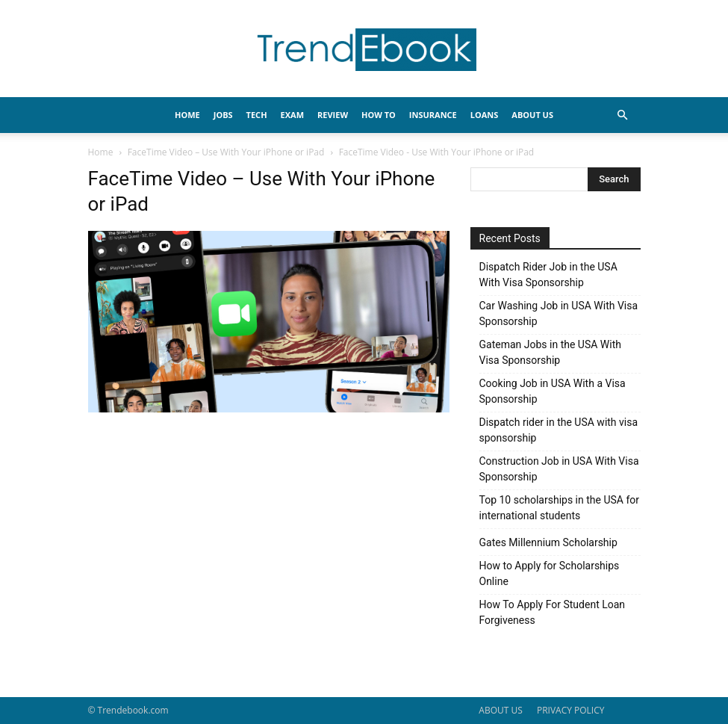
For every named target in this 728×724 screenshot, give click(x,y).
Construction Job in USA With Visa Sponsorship (559, 469)
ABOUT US (500, 710)
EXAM (292, 115)
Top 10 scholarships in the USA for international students (560, 508)
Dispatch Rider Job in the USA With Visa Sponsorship (548, 275)
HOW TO (379, 115)
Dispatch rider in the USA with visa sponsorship (559, 430)
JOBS (223, 115)
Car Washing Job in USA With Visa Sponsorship (559, 313)
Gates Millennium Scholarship (548, 542)
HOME (187, 115)
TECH (257, 115)
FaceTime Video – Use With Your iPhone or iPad (226, 152)
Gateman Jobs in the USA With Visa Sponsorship (550, 352)
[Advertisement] (269, 527)
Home (101, 152)
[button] (623, 115)
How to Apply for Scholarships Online (550, 573)
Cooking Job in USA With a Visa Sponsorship (553, 391)
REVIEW (333, 115)
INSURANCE (433, 115)
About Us (532, 115)
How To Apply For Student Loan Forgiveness (553, 612)
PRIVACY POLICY (571, 710)
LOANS (485, 115)
